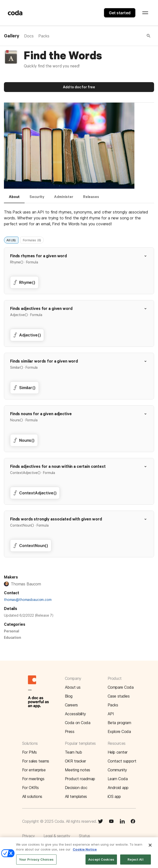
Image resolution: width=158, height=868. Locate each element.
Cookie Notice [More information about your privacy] (85, 852)
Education (13, 637)
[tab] (14, 199)
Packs (44, 36)
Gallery (12, 36)
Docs (29, 36)
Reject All (135, 862)
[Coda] (15, 13)
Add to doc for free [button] (79, 87)
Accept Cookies (101, 862)
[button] (100, 36)
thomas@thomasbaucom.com (28, 600)
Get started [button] (120, 13)
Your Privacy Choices (36, 862)
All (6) (11, 240)
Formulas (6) (32, 240)
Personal (12, 631)
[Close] (150, 848)
